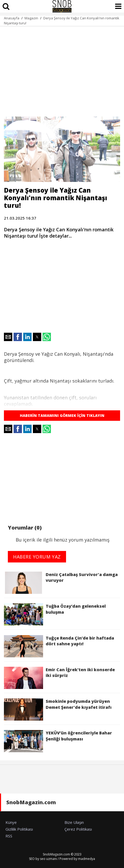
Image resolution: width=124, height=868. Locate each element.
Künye (11, 822)
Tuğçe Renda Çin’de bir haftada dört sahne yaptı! (59, 646)
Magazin (31, 18)
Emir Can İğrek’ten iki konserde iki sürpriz (59, 678)
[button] (8, 337)
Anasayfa (12, 18)
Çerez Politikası (78, 829)
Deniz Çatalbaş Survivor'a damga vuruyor (61, 583)
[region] (62, 69)
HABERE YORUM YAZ (37, 557)
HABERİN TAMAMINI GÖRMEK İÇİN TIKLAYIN (62, 415)
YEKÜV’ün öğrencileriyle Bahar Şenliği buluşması (58, 741)
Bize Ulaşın (74, 822)
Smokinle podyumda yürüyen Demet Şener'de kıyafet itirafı (58, 709)
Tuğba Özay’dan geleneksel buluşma (55, 614)
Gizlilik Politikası (19, 829)
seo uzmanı (48, 859)
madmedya (87, 859)
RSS (9, 836)
